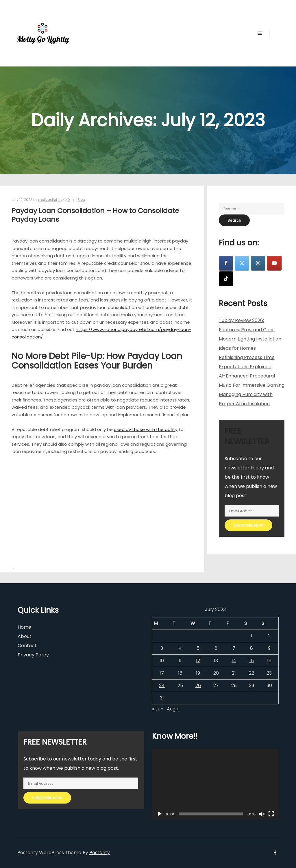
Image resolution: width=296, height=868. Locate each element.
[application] (215, 784)
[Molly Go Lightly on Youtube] (274, 263)
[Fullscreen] (271, 814)
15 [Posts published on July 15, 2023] (252, 661)
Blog (81, 200)
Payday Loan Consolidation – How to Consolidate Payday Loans (95, 215)
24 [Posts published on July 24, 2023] (162, 685)
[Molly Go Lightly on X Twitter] (242, 263)
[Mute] (262, 814)
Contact (27, 646)
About (25, 636)
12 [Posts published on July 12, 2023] (198, 661)
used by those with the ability (146, 429)
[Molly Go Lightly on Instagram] (258, 263)
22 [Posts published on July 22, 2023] (251, 673)
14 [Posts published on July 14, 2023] (234, 661)
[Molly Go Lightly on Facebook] (226, 263)
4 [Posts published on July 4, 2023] (180, 648)
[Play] (160, 814)
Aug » (173, 709)
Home (24, 627)
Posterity (100, 853)
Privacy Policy (33, 655)
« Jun (158, 709)
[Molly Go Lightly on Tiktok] (226, 279)
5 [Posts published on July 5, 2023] (198, 648)
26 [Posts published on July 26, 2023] (198, 685)
